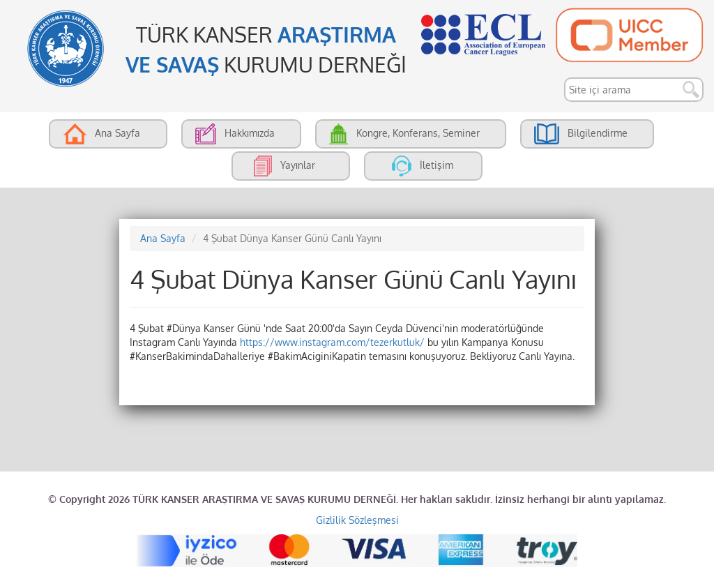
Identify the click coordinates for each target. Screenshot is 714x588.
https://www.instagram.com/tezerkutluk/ (332, 342)
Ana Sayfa (163, 238)
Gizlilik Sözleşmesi (357, 520)
